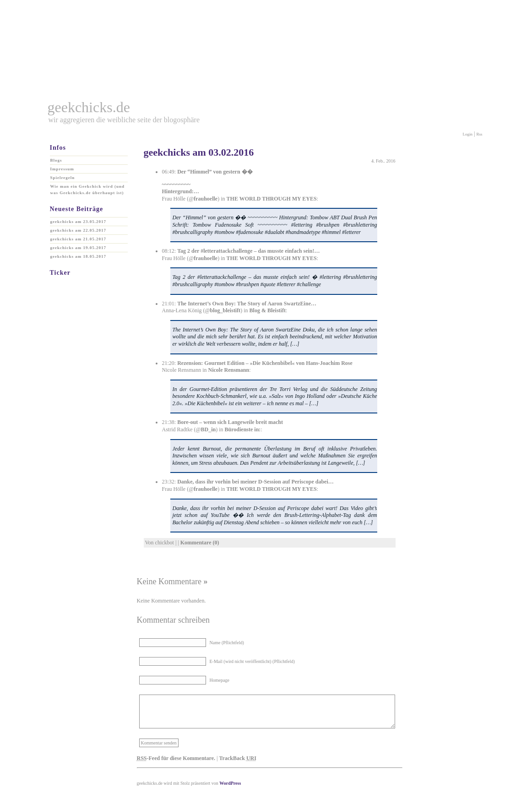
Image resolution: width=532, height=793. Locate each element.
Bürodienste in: (243, 429)
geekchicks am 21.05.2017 (79, 239)
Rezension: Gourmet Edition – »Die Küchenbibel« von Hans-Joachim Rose (265, 363)
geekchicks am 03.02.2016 (199, 152)
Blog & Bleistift (268, 310)
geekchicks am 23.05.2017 (79, 222)
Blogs (56, 160)
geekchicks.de (89, 107)
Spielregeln (63, 178)
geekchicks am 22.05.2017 (79, 230)
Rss (479, 134)
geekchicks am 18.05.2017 (79, 256)
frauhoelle (206, 199)
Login (468, 134)
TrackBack (237, 758)
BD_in (209, 429)
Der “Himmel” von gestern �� (215, 172)
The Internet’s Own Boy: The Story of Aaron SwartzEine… (247, 304)
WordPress (230, 783)
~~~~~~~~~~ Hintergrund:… (181, 188)
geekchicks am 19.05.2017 (79, 248)
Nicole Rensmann (228, 370)
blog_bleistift (225, 310)
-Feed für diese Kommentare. (176, 758)
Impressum (62, 169)
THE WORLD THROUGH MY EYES (272, 199)
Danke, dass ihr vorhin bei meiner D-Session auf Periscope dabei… (255, 482)
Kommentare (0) (200, 543)
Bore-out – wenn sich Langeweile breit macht (230, 422)
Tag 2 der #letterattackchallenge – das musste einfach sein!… (248, 251)
